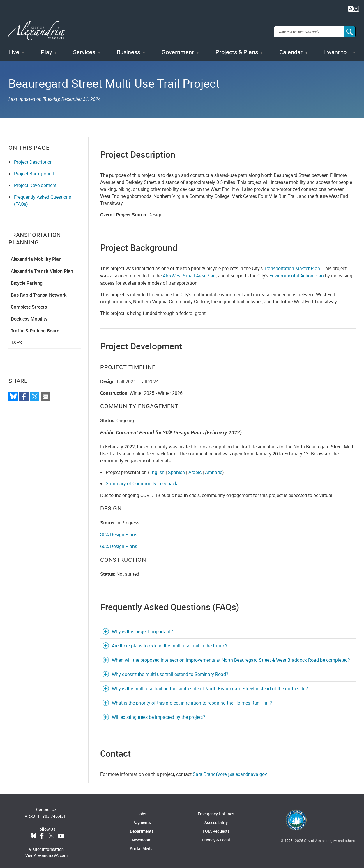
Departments (142, 828)
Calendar (291, 49)
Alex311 (32, 813)
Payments (142, 819)
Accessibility (216, 819)
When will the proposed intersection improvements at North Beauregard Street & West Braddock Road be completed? (231, 657)
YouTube (61, 833)
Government (178, 49)
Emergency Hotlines (216, 811)
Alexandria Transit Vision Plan (42, 268)
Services (84, 49)
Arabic (195, 469)
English (157, 469)
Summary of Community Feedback (142, 480)
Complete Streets (29, 304)
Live (14, 49)
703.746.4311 (55, 813)
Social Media (142, 846)
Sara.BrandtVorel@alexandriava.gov (230, 771)
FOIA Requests (216, 828)
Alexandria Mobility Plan (36, 256)
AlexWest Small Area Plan (189, 273)
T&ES (16, 340)
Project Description (33, 159)
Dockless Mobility (29, 316)
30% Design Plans (119, 531)
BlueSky (34, 833)
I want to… (337, 49)
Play (46, 49)
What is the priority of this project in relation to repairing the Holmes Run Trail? (192, 700)
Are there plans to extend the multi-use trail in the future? (170, 643)
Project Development (35, 183)
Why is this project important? (142, 628)
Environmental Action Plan (297, 273)
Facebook (42, 833)
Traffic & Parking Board (35, 328)
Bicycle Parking (27, 280)
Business (128, 49)
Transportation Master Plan (292, 266)
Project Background (34, 171)
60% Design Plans (119, 543)
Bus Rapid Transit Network (39, 292)
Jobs (142, 811)
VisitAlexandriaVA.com (46, 853)
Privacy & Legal (216, 837)
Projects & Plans (237, 49)
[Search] (350, 30)
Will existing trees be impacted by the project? (159, 714)
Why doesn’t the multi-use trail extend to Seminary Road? (170, 671)
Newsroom (142, 837)
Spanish (176, 469)
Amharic (214, 469)
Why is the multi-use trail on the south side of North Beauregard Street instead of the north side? (210, 686)
